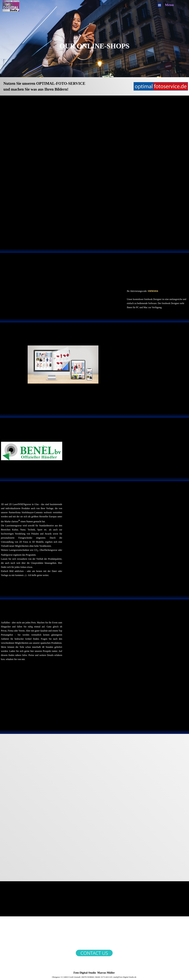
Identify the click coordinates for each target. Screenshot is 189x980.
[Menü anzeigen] (159, 5)
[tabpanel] (95, 48)
